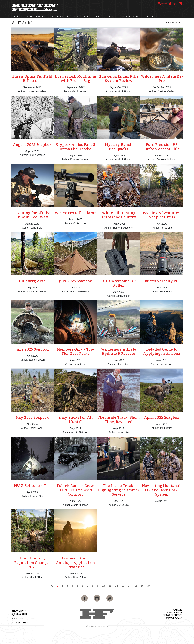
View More (173, 23)
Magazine (112, 16)
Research (98, 16)
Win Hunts (57, 16)
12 (116, 586)
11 (110, 586)
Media (145, 16)
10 (104, 586)
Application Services (78, 16)
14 (129, 586)
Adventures (43, 16)
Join (17, 16)
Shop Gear (27, 16)
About (155, 16)
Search (163, 4)
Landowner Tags (131, 16)
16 (142, 586)
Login (173, 3)
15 (136, 586)
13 (123, 586)
